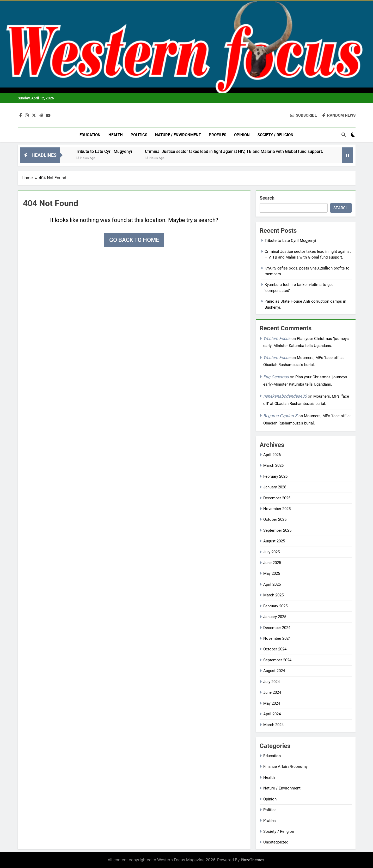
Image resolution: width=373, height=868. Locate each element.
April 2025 (272, 584)
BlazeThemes (253, 860)
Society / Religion (276, 135)
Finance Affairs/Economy (285, 767)
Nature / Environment (178, 135)
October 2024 (275, 649)
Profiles (218, 135)
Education (90, 135)
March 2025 (273, 595)
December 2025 (277, 498)
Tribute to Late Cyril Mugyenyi (104, 151)
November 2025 (277, 509)
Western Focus (277, 339)
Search (267, 198)
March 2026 (273, 465)
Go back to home (134, 240)
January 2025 (275, 617)
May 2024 (272, 703)
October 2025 (275, 519)
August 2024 (274, 671)
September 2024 (277, 660)
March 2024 (273, 725)
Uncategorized (276, 842)
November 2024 (277, 638)
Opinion (242, 135)
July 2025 (271, 552)
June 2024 (272, 692)
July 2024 (271, 682)
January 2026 (275, 487)
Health (116, 135)
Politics (139, 135)
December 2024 (277, 628)
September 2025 (277, 530)
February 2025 (275, 606)
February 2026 (275, 476)
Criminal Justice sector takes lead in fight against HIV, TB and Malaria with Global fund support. (234, 151)
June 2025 (272, 563)
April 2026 (272, 455)
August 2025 (274, 541)
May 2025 (272, 573)
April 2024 (272, 714)
